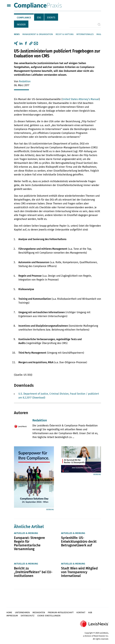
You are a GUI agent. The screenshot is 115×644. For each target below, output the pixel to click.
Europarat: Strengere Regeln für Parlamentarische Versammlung (29, 543)
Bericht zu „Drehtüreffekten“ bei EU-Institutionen (33, 572)
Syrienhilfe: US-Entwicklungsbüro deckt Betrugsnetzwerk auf (79, 542)
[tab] (24, 17)
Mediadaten (39, 612)
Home (9, 612)
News (17, 34)
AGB (90, 612)
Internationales (85, 34)
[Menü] (9, 6)
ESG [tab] (39, 18)
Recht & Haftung (65, 34)
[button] (31, 43)
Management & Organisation (38, 34)
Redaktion (25, 81)
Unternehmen (22, 612)
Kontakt (81, 612)
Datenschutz (28, 616)
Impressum (12, 616)
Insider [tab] (21, 25)
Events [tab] (51, 18)
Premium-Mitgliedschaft (61, 612)
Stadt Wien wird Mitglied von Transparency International (79, 572)
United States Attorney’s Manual (81, 99)
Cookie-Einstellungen (49, 616)
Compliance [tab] (24, 18)
